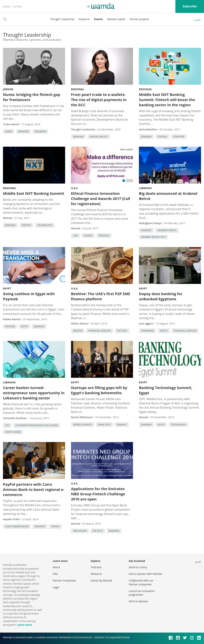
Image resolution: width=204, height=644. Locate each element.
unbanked (147, 331)
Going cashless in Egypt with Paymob (29, 296)
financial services (100, 331)
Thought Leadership (62, 19)
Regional (78, 89)
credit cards (13, 432)
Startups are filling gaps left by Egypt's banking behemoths (99, 390)
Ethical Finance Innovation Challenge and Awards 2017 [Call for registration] (101, 199)
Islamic (88, 235)
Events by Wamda (101, 580)
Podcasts (96, 567)
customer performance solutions (37, 425)
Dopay (164, 331)
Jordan (8, 89)
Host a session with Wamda (145, 574)
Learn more (24, 625)
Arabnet (146, 230)
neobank (40, 131)
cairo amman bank (17, 526)
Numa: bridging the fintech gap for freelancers (32, 97)
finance (122, 425)
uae (75, 235)
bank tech (104, 425)
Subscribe (190, 6)
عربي (198, 19)
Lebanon (145, 188)
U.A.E (74, 188)
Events (98, 19)
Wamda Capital (116, 19)
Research (84, 19)
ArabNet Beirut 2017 (153, 237)
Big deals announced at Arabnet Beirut (168, 196)
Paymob (10, 326)
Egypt (7, 288)
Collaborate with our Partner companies (141, 582)
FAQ (55, 574)
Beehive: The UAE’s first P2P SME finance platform (101, 296)
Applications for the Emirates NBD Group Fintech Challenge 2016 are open (98, 494)
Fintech (162, 137)
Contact (17, 6)
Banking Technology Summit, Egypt (166, 390)
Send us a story (138, 567)
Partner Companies (64, 580)
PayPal (55, 526)
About (7, 6)
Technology (45, 225)
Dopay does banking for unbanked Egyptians (161, 296)
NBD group (80, 531)
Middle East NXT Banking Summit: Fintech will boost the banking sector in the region (167, 100)
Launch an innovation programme (142, 593)
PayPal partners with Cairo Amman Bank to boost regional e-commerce (34, 490)
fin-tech (122, 331)
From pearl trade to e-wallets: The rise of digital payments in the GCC (99, 100)
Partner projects (139, 19)
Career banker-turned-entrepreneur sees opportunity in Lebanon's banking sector (34, 393)
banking (24, 131)
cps (7, 425)
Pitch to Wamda (138, 601)
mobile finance (83, 425)
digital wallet (99, 137)
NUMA (9, 131)
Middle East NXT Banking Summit (34, 193)
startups (179, 137)
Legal (56, 587)
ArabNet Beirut (167, 230)
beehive (78, 331)
